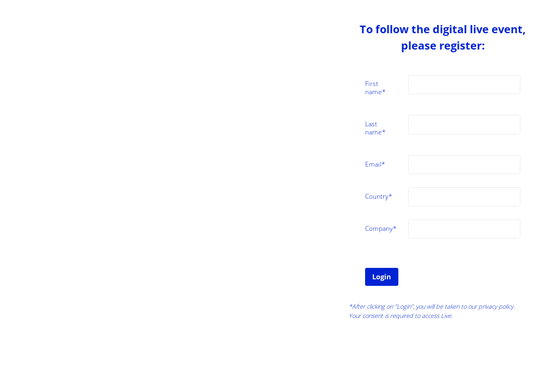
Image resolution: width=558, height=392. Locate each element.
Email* (375, 164)
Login (382, 277)
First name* (375, 88)
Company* (381, 228)
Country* (379, 196)
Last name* (375, 128)
